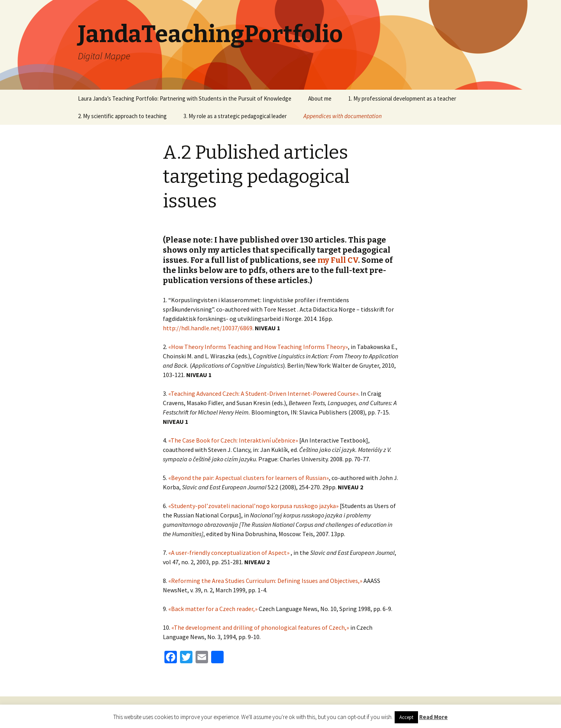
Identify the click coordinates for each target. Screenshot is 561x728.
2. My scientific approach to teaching (122, 116)
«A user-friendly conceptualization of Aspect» (229, 553)
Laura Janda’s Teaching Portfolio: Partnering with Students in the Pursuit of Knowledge (185, 98)
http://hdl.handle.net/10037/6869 (208, 328)
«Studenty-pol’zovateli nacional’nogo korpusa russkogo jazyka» (253, 506)
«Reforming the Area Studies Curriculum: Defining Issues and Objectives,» (265, 581)
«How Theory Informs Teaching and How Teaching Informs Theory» (258, 347)
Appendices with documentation (343, 116)
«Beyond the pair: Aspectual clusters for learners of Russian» (249, 478)
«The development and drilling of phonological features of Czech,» (260, 627)
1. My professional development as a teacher (402, 98)
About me (320, 98)
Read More (433, 717)
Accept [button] (406, 717)
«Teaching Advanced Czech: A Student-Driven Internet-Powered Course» (263, 393)
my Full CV (338, 260)
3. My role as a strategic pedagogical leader (235, 116)
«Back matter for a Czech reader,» (213, 609)
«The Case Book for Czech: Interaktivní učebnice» (233, 440)
